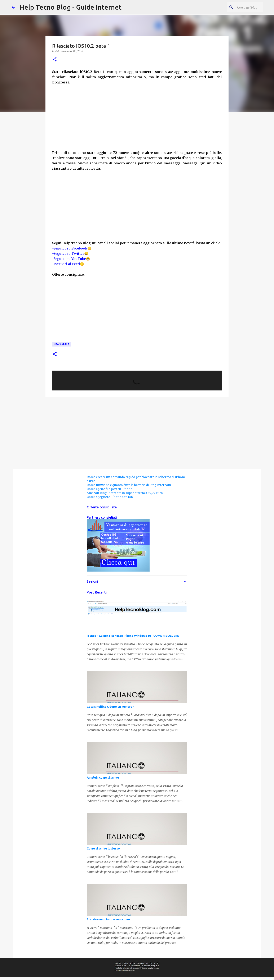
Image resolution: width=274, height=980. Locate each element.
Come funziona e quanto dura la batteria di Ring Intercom (129, 485)
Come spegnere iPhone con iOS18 (112, 497)
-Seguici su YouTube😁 (71, 259)
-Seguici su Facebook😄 (72, 248)
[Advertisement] (137, 119)
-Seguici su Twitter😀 (70, 253)
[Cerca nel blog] (241, 7)
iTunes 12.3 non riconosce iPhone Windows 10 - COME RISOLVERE (133, 636)
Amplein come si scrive (103, 778)
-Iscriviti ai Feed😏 (68, 264)
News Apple (61, 344)
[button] (55, 60)
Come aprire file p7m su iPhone (109, 489)
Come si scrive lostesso (103, 848)
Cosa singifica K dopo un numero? (110, 707)
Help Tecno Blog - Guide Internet (70, 7)
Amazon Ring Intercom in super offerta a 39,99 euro (125, 493)
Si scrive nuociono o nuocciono (108, 919)
